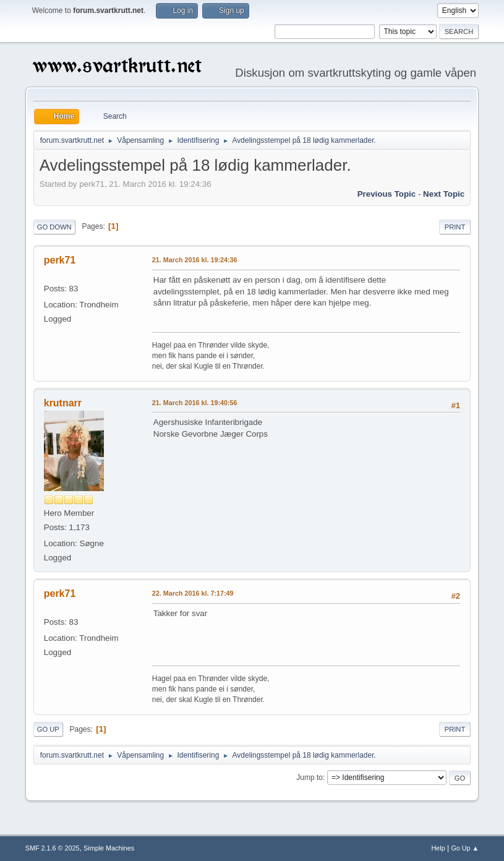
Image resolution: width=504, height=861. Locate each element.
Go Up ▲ (465, 848)
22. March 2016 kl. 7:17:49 (193, 593)
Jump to (310, 777)
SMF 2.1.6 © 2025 (53, 848)
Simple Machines (109, 848)
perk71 (60, 260)
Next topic (444, 194)
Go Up (48, 729)
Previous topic (387, 194)
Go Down (54, 227)
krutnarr (63, 403)
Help (438, 848)
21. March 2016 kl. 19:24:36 (195, 260)
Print (455, 227)
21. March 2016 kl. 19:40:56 (195, 403)
